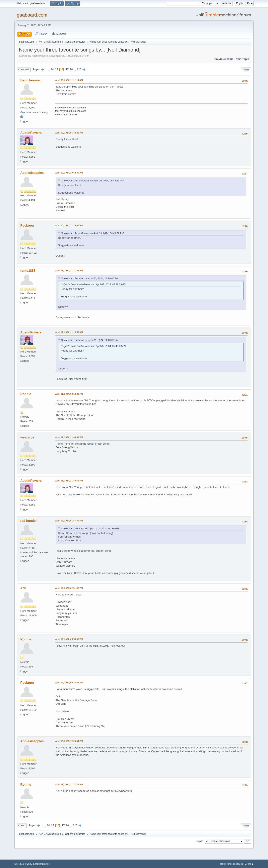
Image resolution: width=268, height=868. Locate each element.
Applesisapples (32, 173)
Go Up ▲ (249, 864)
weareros (27, 437)
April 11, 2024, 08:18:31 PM (69, 394)
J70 (23, 588)
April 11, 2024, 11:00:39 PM (69, 437)
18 (71, 69)
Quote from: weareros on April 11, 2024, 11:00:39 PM (90, 529)
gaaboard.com (32, 15)
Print (246, 70)
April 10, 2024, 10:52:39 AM (69, 173)
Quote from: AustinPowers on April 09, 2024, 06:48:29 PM (92, 181)
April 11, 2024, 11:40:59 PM (69, 481)
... (49, 69)
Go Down (24, 70)
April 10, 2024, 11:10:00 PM (69, 225)
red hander (29, 521)
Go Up (22, 826)
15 (56, 69)
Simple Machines (41, 864)
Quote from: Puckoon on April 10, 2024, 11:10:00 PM (90, 279)
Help (223, 864)
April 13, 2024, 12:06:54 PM (69, 741)
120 (79, 69)
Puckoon (27, 226)
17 (67, 69)
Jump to (199, 841)
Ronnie (26, 394)
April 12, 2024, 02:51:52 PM (69, 588)
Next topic (242, 59)
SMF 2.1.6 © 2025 (23, 864)
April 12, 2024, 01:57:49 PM (69, 521)
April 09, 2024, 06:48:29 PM (69, 133)
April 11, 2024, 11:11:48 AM (69, 271)
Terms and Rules (235, 864)
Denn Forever (31, 80)
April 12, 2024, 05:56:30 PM (69, 639)
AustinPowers (31, 133)
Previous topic (224, 59)
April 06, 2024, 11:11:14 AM (69, 80)
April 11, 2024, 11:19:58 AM (69, 332)
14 (52, 69)
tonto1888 (28, 271)
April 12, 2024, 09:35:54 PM (69, 683)
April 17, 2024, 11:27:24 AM (69, 784)
